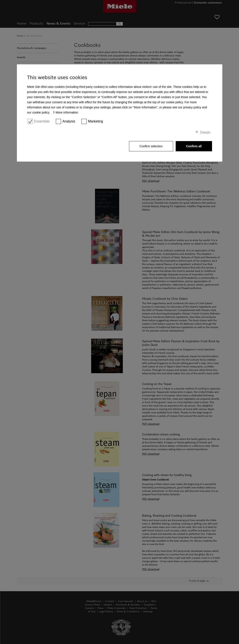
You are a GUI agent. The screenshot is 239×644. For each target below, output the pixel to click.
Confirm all (194, 146)
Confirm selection (151, 146)
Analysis (69, 121)
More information (67, 112)
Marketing (95, 121)
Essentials (42, 121)
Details (205, 132)
